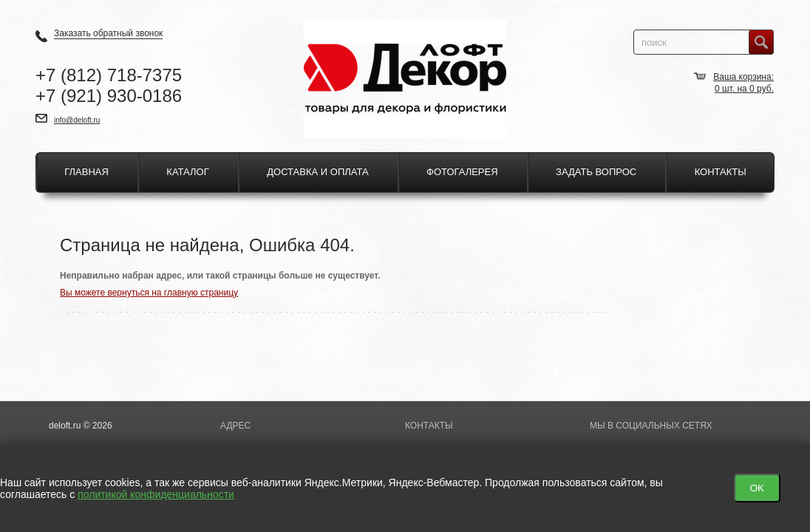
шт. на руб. (744, 89)
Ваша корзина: (743, 77)
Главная (86, 172)
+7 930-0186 (109, 96)
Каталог (187, 172)
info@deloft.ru (77, 120)
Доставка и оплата (317, 172)
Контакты (721, 172)
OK (757, 488)
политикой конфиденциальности (156, 494)
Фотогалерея (462, 172)
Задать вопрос (596, 172)
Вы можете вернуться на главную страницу (149, 293)
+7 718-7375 (109, 75)
